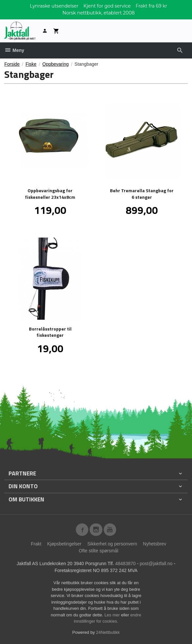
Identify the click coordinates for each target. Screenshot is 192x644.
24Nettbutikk (108, 632)
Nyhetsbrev (155, 544)
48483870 (125, 563)
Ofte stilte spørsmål (99, 551)
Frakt (36, 544)
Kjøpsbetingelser (64, 544)
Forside (12, 64)
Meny (14, 50)
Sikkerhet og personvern (112, 544)
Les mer (113, 615)
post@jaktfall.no (156, 563)
